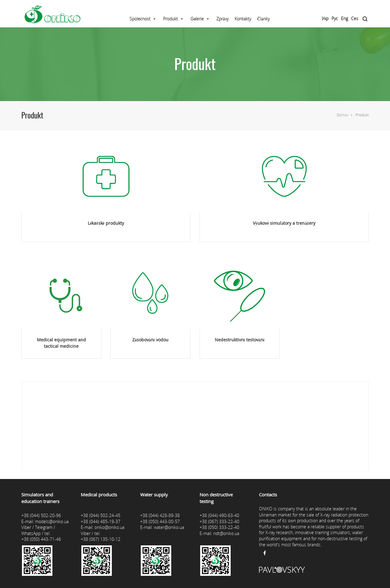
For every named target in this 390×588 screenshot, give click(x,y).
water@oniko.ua (169, 527)
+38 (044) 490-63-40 (219, 515)
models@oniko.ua (52, 521)
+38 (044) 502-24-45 (101, 515)
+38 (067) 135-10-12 (101, 539)
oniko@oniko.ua (109, 527)
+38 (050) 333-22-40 (219, 527)
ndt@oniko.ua (226, 533)
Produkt (170, 19)
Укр (325, 18)
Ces (355, 18)
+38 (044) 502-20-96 (41, 515)
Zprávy (222, 19)
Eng (344, 18)
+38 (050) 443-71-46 (41, 539)
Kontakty (243, 19)
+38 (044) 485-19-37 (101, 521)
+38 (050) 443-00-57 (160, 521)
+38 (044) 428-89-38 (160, 515)
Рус (335, 18)
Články (263, 19)
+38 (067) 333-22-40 (219, 521)
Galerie (197, 19)
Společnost (140, 19)
